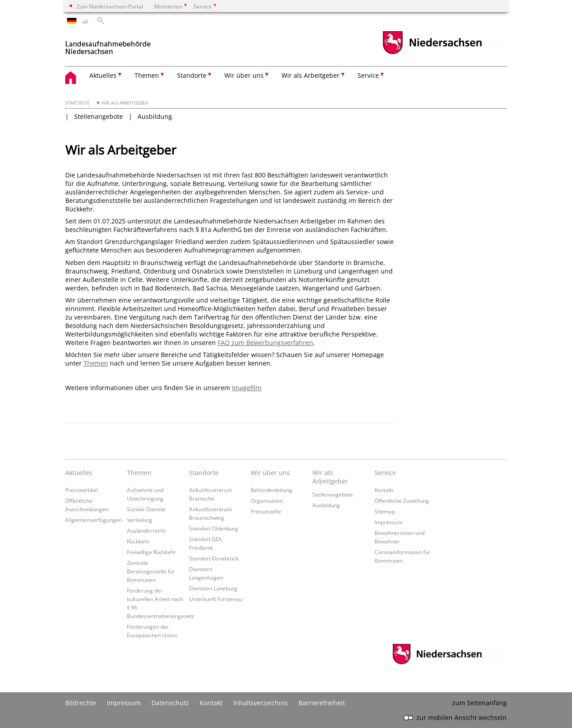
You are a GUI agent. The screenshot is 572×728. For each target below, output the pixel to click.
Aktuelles (79, 473)
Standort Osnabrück (214, 558)
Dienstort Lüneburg (213, 588)
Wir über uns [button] (244, 75)
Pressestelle (266, 511)
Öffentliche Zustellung (402, 501)
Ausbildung (155, 116)
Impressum (389, 522)
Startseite (78, 103)
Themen (96, 363)
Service (385, 473)
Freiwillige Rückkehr (151, 552)
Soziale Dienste (146, 509)
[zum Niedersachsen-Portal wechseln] (432, 53)
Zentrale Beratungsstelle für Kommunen (151, 571)
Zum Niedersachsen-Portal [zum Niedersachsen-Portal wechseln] (110, 6)
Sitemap (385, 511)
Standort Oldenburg (214, 528)
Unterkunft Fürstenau (216, 599)
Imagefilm (247, 388)
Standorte (204, 473)
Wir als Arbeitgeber (125, 103)
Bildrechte (81, 703)
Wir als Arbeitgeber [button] (311, 75)
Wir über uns (270, 473)
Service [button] (368, 75)
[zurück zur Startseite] (109, 44)
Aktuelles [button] (103, 75)
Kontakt (384, 490)
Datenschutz (170, 703)
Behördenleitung (271, 490)
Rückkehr (138, 541)
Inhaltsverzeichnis (261, 703)
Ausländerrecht (146, 530)
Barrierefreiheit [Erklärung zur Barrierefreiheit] (322, 703)
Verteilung (140, 520)
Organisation (267, 501)
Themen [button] (147, 75)
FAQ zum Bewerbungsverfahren (265, 343)
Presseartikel (82, 490)
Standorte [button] (192, 75)
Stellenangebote (99, 116)
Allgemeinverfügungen (94, 520)
